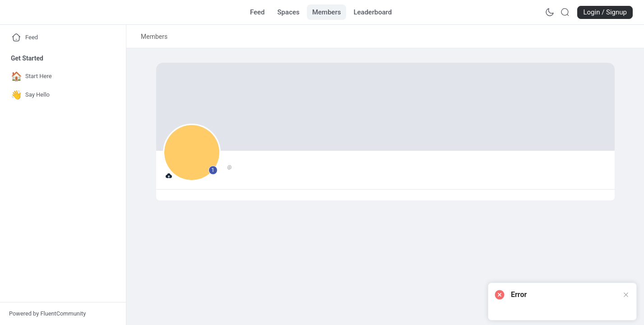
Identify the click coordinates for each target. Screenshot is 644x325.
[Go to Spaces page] (289, 12)
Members (154, 37)
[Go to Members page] (327, 12)
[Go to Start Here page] (61, 77)
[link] (154, 37)
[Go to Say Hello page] (61, 95)
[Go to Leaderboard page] (373, 12)
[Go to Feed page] (257, 12)
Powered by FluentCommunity (47, 313)
